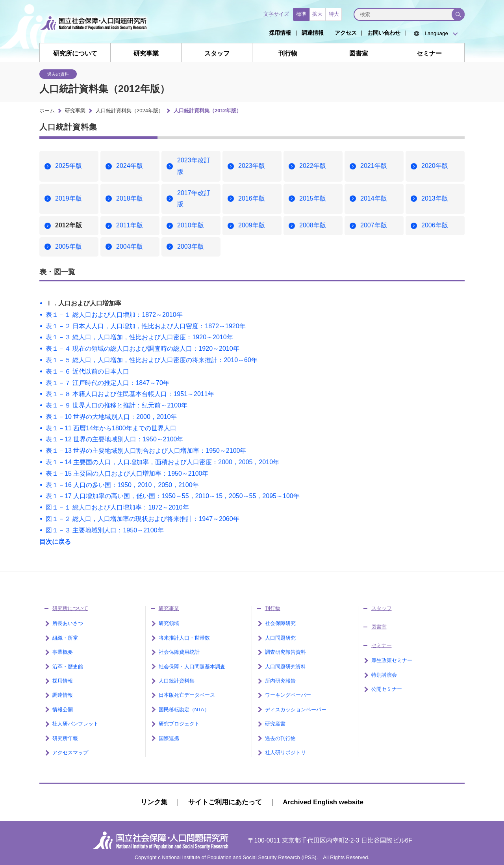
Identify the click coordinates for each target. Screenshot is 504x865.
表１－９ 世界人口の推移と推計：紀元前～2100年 (117, 405)
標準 (301, 14)
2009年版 (252, 225)
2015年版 (313, 198)
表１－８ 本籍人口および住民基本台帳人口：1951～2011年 (130, 394)
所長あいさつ (68, 623)
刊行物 (288, 53)
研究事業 (146, 53)
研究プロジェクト (179, 724)
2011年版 (130, 225)
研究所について (75, 53)
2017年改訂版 (194, 199)
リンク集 (154, 802)
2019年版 (69, 198)
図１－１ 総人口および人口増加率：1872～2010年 (117, 507)
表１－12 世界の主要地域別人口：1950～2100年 (114, 439)
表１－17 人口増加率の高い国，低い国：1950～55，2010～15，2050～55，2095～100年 (173, 496)
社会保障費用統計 (179, 652)
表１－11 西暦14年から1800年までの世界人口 (111, 428)
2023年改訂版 (194, 166)
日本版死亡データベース (187, 695)
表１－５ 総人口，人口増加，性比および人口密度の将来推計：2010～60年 (152, 360)
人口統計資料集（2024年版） (130, 111)
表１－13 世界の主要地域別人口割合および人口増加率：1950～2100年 (146, 451)
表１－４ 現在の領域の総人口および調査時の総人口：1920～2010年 (143, 349)
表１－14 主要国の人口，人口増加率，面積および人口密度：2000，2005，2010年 (162, 462)
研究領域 (169, 623)
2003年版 (191, 246)
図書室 (359, 53)
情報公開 (63, 710)
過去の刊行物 (280, 738)
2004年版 (130, 246)
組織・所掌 (65, 638)
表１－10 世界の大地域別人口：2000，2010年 (111, 417)
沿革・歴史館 (68, 667)
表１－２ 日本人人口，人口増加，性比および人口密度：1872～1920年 (146, 326)
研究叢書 (275, 724)
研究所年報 (65, 738)
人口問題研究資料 (285, 667)
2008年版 (313, 225)
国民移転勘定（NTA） (184, 710)
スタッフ (217, 53)
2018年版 (130, 198)
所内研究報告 (280, 681)
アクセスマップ (70, 752)
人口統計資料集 (177, 681)
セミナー (429, 53)
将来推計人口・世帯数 (184, 638)
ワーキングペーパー (288, 695)
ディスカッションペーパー (296, 710)
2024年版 (130, 166)
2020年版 (435, 166)
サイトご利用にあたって (225, 802)
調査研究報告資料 (285, 652)
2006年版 (435, 225)
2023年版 (252, 166)
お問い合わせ (384, 33)
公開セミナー (387, 689)
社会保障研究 (280, 623)
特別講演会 (384, 675)
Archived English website (323, 802)
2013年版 (435, 198)
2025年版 (69, 166)
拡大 (317, 14)
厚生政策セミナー (392, 660)
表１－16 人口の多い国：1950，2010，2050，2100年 (122, 485)
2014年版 (374, 198)
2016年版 (252, 198)
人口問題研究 (280, 638)
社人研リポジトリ (285, 752)
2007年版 (374, 225)
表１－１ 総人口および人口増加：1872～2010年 (114, 315)
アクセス (346, 33)
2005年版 (69, 246)
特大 (334, 14)
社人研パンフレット (75, 724)
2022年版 (313, 166)
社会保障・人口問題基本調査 (192, 667)
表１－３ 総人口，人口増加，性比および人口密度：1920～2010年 (139, 337)
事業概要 (63, 652)
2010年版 (191, 225)
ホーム (47, 111)
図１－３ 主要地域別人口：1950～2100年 (105, 530)
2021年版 (374, 166)
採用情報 (280, 33)
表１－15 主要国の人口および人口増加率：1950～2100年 (127, 473)
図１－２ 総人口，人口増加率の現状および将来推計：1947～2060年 (143, 519)
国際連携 (169, 738)
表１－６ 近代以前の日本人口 (87, 371)
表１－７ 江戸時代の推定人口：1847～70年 (107, 383)
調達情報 (313, 33)
